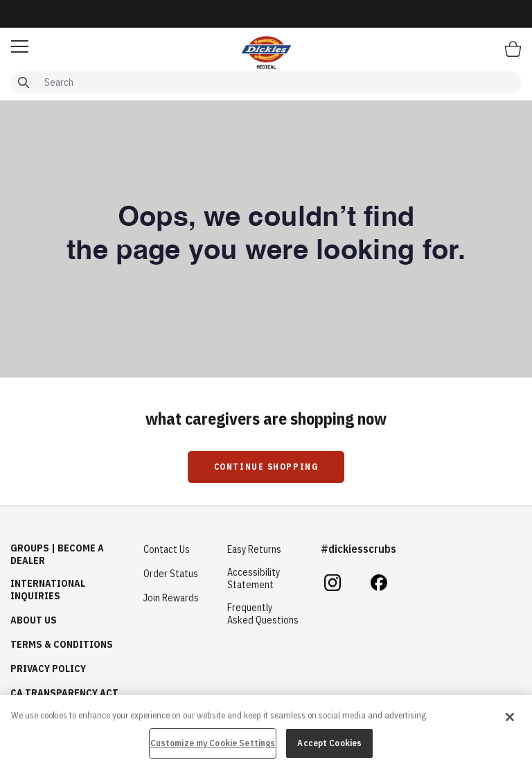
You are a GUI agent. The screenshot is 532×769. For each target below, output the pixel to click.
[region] (266, 732)
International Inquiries (48, 590)
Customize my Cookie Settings (213, 743)
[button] (20, 46)
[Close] (510, 717)
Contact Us (167, 549)
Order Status (171, 574)
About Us (34, 620)
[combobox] (266, 82)
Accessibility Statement (254, 578)
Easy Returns (254, 549)
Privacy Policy (48, 669)
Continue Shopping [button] (266, 467)
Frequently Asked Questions (263, 614)
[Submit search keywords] (24, 82)
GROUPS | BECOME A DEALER (57, 554)
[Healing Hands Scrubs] (266, 52)
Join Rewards (171, 598)
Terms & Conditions (62, 644)
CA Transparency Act (64, 693)
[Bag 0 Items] (513, 48)
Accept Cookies (329, 743)
